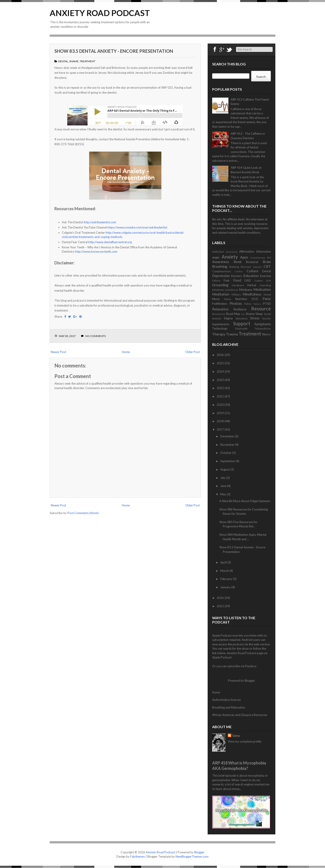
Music (216, 299)
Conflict (239, 271)
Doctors (237, 276)
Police (248, 304)
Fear (227, 280)
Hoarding (265, 285)
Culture (252, 271)
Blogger (250, 681)
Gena (236, 736)
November (228, 445)
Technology (220, 328)
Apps (244, 257)
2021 (221, 396)
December (227, 436)
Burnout (246, 267)
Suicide (266, 318)
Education (251, 276)
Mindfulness (252, 294)
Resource (261, 308)
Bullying (234, 267)
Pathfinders (220, 304)
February (227, 579)
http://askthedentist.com (100, 222)
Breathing (220, 266)
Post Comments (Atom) (83, 513)
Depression (221, 276)
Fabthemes (138, 856)
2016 (221, 598)
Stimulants (242, 318)
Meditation (221, 294)
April (224, 562)
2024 (221, 372)
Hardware (238, 285)
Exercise (265, 276)
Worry (266, 334)
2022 (221, 388)
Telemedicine (263, 328)
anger (216, 257)
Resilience (240, 309)
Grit (268, 280)
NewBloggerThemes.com (192, 856)
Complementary (222, 271)
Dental (63, 61)
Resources (219, 314)
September (228, 461)
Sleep (259, 314)
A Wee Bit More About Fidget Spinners (245, 501)
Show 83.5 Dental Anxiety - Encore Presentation (114, 51)
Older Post (193, 352)
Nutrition (241, 299)
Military (236, 294)
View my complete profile (245, 741)
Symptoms (263, 324)
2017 (221, 429)
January (226, 587)
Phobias (236, 303)
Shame (74, 61)
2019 (221, 413)
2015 (221, 606)
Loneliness (232, 290)
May (224, 494)
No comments (95, 336)
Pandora (251, 666)
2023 (221, 380)
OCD (255, 299)
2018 (221, 421)
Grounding (220, 285)
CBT (267, 266)
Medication (262, 289)
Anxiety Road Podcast (100, 13)
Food (237, 280)
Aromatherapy (258, 258)
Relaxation (220, 309)
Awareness (221, 262)
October (226, 453)
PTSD (267, 304)
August (225, 469)
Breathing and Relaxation (229, 707)
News (228, 299)
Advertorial (232, 252)
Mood (267, 294)
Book (238, 262)
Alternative (263, 252)
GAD (248, 280)
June (224, 486)
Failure (216, 280)
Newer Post (58, 352)
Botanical (252, 262)
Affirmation (247, 252)
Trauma (232, 334)
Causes (257, 267)
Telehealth (241, 328)
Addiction (218, 252)
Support (242, 323)
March (225, 571)
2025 (221, 363)
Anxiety (230, 257)
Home (126, 352)
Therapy (219, 334)
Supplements (221, 324)
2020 (221, 405)
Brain (267, 262)
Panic (267, 299)
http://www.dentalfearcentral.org (110, 242)
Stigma (228, 318)
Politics (257, 304)
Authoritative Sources (226, 700)
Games (259, 280)
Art (269, 257)
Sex (243, 314)
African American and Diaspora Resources (240, 715)
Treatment (87, 61)
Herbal (252, 285)
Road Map (233, 314)
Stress (255, 318)
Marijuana (246, 290)
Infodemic (218, 290)
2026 (221, 355)
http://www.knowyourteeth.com (96, 252)
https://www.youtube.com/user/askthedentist (137, 227)
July (223, 478)
